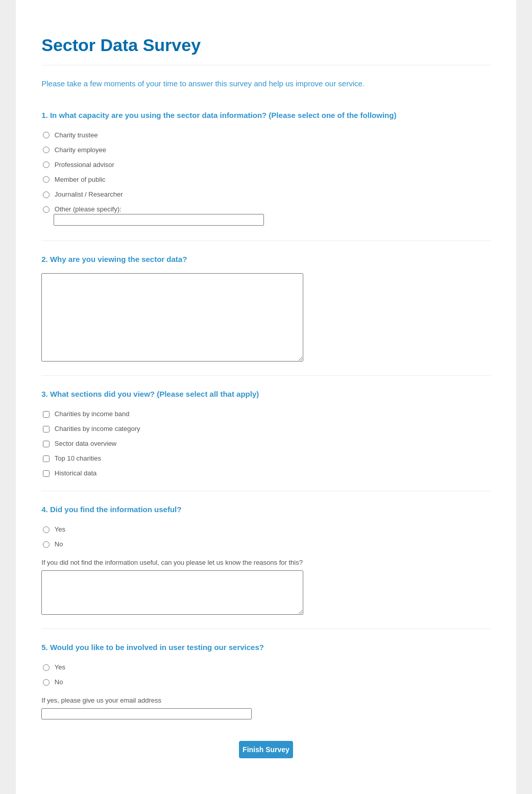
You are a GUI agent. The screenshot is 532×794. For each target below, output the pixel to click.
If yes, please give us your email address (101, 700)
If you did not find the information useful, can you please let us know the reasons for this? (172, 562)
